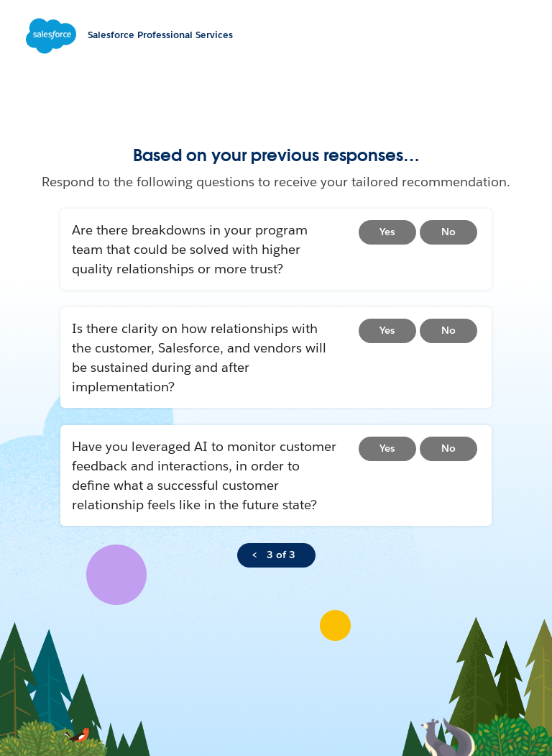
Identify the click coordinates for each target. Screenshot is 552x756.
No (448, 232)
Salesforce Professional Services (160, 35)
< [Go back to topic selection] (255, 555)
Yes (387, 232)
